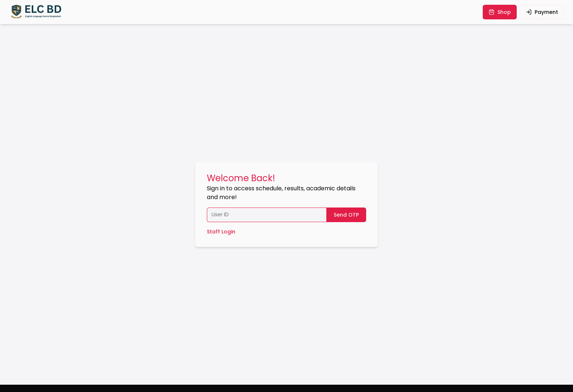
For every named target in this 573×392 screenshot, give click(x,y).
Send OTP (346, 215)
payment (542, 12)
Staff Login (221, 232)
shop (500, 12)
